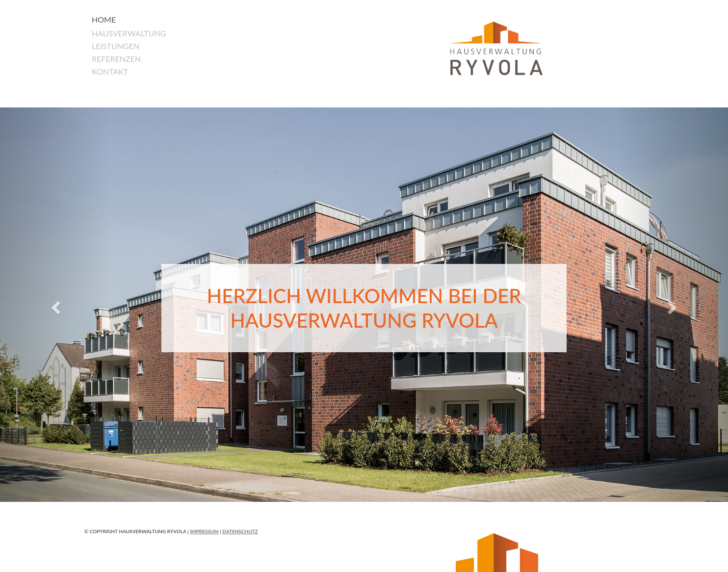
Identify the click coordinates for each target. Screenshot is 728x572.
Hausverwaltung (129, 33)
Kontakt (110, 71)
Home (104, 19)
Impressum (204, 531)
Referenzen (116, 59)
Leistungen (116, 46)
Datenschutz (240, 531)
